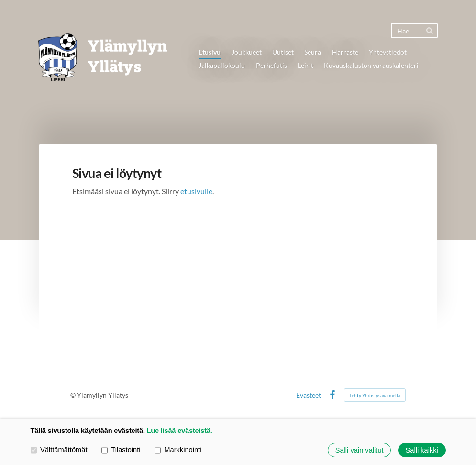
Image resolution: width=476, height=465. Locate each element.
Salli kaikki (422, 450)
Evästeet (309, 395)
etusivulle (196, 191)
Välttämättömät (59, 450)
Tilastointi (121, 450)
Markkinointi (178, 450)
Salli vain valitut (360, 450)
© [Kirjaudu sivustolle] (74, 395)
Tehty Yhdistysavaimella (375, 395)
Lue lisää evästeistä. (180, 431)
